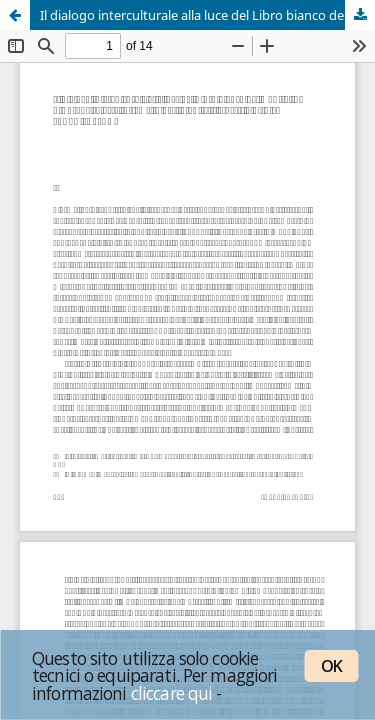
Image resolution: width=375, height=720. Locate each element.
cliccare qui (172, 693)
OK (331, 666)
